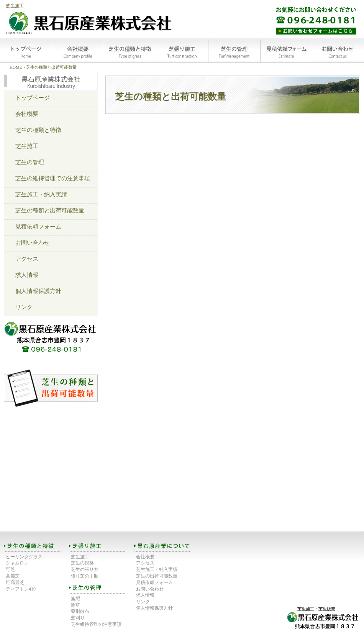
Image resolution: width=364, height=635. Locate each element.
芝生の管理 (30, 162)
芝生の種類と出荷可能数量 (51, 67)
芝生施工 (15, 6)
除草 (75, 605)
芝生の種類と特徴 (38, 130)
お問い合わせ (33, 243)
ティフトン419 (21, 589)
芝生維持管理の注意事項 (96, 624)
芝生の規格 (82, 563)
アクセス (27, 259)
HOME (16, 67)
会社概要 (27, 114)
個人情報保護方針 (38, 291)
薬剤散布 (80, 611)
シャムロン (17, 563)
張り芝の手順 (85, 576)
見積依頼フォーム (38, 227)
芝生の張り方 (85, 569)
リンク (24, 307)
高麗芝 (13, 576)
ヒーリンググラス (24, 557)
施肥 (75, 599)
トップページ (33, 98)
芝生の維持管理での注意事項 (53, 178)
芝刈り (78, 618)
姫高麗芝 (15, 582)
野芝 (10, 569)
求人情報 (27, 275)
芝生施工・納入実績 (41, 194)
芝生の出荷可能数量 (157, 576)
